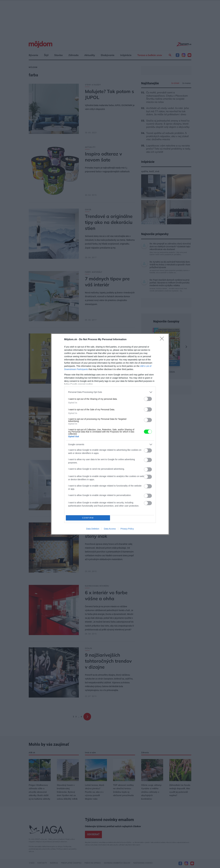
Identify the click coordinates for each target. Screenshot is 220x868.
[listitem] (110, 392)
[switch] (148, 399)
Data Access (110, 529)
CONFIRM (88, 518)
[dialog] (110, 434)
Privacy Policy (127, 529)
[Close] (163, 340)
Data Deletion (93, 529)
